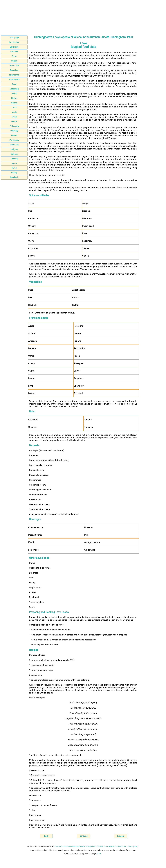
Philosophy (14, 126)
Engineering (14, 75)
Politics (14, 135)
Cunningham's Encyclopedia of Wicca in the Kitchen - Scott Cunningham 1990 (83, 37)
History (14, 98)
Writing (14, 173)
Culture (14, 61)
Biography (14, 47)
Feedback (14, 177)
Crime (14, 56)
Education (14, 70)
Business (14, 52)
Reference (14, 145)
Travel (14, 168)
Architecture (14, 42)
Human (14, 103)
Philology (14, 131)
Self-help (14, 159)
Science (14, 154)
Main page (14, 38)
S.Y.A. (99, 854)
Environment (14, 79)
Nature (14, 121)
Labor (14, 107)
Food (14, 84)
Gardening (14, 89)
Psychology (14, 140)
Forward (121, 836)
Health (14, 93)
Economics (14, 65)
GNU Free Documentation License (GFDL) (123, 846)
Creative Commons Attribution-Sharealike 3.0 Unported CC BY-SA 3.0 (80, 846)
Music (14, 112)
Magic (14, 117)
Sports (14, 163)
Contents (83, 836)
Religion (14, 149)
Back (46, 836)
